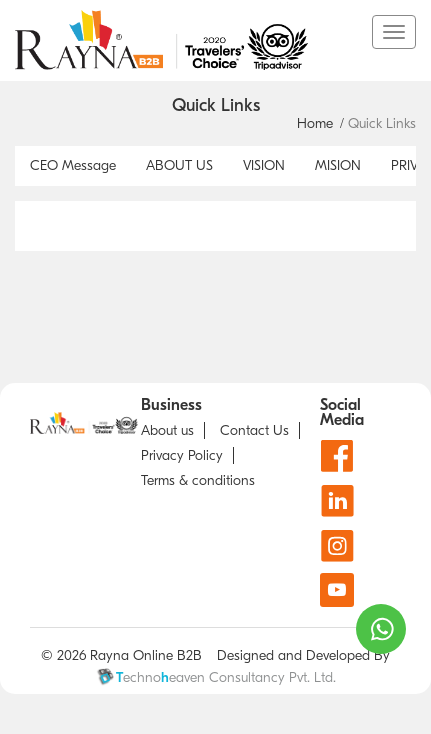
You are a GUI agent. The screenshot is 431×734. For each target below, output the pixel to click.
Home (315, 123)
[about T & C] (203, 480)
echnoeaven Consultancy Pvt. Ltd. (216, 677)
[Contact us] (260, 430)
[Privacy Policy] (187, 455)
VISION (264, 165)
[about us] (173, 430)
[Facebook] (337, 455)
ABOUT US (179, 165)
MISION (338, 165)
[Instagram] (337, 545)
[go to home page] (193, 40)
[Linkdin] (337, 500)
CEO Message (73, 165)
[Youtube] (337, 590)
